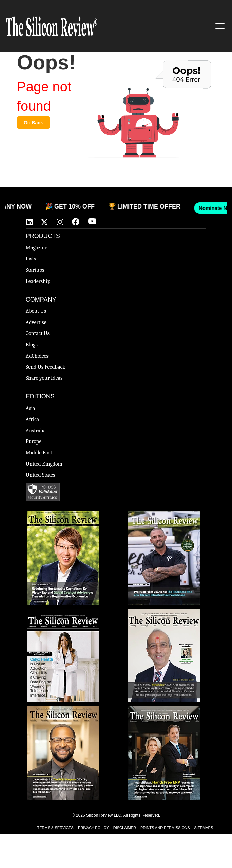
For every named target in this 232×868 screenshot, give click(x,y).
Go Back (33, 123)
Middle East (39, 453)
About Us (36, 311)
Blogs (32, 345)
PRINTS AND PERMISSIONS (165, 828)
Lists (31, 259)
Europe (34, 441)
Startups (35, 270)
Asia (31, 408)
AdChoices (37, 356)
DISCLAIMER (125, 828)
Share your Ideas (44, 378)
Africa (33, 419)
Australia (36, 431)
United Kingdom (44, 464)
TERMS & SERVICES (55, 828)
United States (41, 475)
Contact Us (38, 333)
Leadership (38, 281)
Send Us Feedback (46, 367)
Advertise (36, 322)
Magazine (37, 248)
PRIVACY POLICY (93, 828)
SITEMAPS (204, 828)
